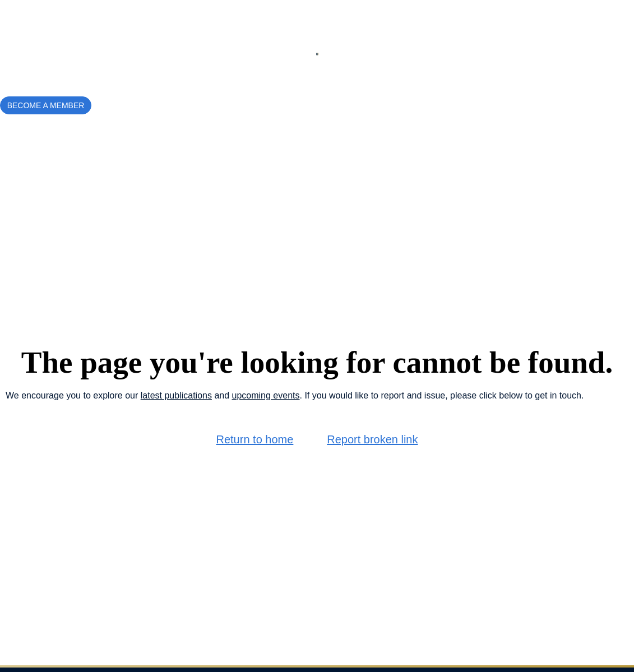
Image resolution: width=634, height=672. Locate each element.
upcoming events (266, 395)
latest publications (176, 395)
